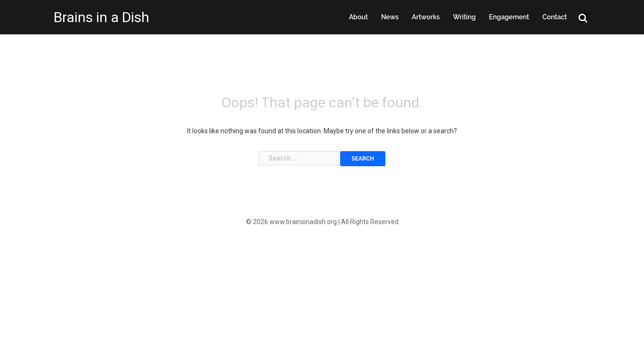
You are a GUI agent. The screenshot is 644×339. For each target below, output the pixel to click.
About (359, 17)
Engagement (509, 17)
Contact (554, 17)
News (390, 17)
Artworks (426, 17)
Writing (464, 17)
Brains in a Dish (102, 17)
